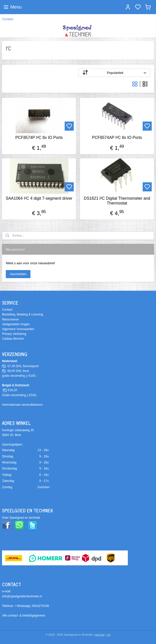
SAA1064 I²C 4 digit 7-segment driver (39, 198)
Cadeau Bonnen (13, 339)
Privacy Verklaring (14, 334)
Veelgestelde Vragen (16, 324)
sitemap (100, 635)
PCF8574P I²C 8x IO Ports (39, 138)
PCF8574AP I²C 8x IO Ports (117, 138)
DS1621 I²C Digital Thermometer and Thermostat (117, 201)
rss (109, 635)
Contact (8, 19)
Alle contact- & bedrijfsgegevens (24, 616)
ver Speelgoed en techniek (22, 518)
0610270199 (41, 606)
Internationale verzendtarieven (22, 405)
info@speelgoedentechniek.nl (22, 596)
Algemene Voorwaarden (18, 329)
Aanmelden (18, 274)
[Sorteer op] (114, 73)
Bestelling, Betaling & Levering (23, 314)
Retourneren (10, 319)
